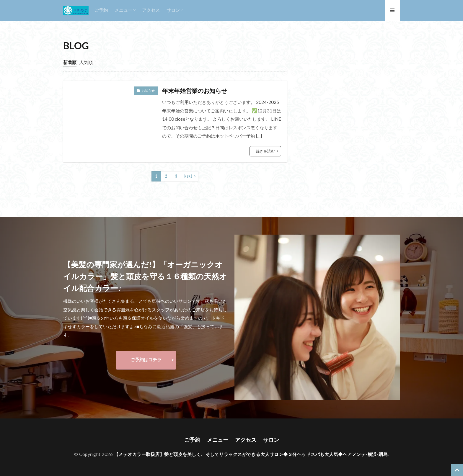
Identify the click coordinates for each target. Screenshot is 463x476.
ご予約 (101, 10)
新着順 (70, 62)
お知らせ (148, 90)
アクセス (151, 10)
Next (188, 176)
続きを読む (265, 151)
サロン (173, 10)
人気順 (86, 62)
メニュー (123, 10)
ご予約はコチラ (146, 359)
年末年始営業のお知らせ (195, 91)
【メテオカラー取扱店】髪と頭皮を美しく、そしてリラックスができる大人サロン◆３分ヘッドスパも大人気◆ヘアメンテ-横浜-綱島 (251, 454)
